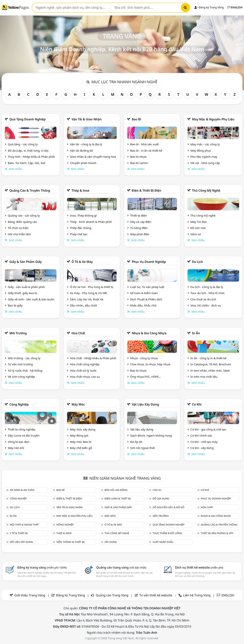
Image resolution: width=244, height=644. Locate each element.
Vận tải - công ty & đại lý (86, 144)
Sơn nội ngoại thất (142, 448)
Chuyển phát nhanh (83, 163)
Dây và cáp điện (141, 222)
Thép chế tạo (79, 234)
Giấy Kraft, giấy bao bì (22, 293)
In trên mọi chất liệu (204, 377)
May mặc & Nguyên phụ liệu (213, 119)
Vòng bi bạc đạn (19, 442)
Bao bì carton (139, 163)
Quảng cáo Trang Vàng (112, 595)
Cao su (157, 490)
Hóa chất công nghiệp (85, 364)
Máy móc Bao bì (81, 442)
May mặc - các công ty (205, 144)
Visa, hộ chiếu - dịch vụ (206, 305)
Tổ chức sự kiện (18, 228)
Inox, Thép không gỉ (83, 215)
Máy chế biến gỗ (81, 448)
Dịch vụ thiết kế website (199, 567)
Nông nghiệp (65, 525)
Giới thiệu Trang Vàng (30, 595)
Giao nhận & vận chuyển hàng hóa (93, 157)
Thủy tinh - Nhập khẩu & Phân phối (31, 157)
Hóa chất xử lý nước (83, 370)
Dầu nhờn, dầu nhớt (83, 305)
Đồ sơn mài (198, 228)
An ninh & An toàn (22, 490)
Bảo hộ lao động (116, 490)
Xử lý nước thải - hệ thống (25, 370)
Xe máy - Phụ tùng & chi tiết (89, 293)
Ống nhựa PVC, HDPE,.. (146, 377)
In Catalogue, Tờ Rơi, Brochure (211, 364)
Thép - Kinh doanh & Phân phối (91, 222)
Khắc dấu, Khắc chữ (143, 305)
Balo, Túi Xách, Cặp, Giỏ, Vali (27, 163)
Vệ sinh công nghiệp (21, 377)
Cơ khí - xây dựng (202, 448)
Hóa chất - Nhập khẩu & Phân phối (93, 358)
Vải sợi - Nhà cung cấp (205, 163)
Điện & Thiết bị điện (146, 190)
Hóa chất (78, 333)
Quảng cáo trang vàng (121, 567)
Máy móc (78, 404)
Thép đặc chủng (81, 228)
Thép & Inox (80, 190)
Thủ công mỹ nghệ (206, 190)
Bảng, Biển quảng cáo (22, 222)
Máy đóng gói (79, 435)
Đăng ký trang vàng (42, 567)
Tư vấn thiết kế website (156, 595)
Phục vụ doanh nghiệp (149, 262)
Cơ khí (197, 404)
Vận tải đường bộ (81, 150)
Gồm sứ (196, 234)
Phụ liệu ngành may (204, 157)
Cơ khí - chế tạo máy (204, 442)
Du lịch (197, 262)
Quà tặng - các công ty (23, 144)
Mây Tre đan (199, 222)
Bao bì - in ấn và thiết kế (146, 150)
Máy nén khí (16, 448)
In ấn (196, 333)
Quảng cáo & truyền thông (30, 190)
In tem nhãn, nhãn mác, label (210, 370)
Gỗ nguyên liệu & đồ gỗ (169, 507)
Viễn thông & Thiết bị (70, 542)
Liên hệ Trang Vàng (197, 595)
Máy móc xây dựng (83, 429)
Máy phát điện (140, 234)
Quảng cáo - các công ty (24, 215)
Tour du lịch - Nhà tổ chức (208, 293)
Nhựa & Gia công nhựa (149, 333)
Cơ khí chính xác (201, 435)
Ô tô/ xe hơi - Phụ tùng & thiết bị (92, 287)
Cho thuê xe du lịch (203, 299)
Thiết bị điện (138, 215)
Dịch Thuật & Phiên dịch (146, 299)
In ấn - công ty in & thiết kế (208, 358)
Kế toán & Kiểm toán (144, 293)
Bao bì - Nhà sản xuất (144, 144)
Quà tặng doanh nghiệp (27, 119)
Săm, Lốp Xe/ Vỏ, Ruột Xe (87, 299)
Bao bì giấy (15, 305)
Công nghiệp (19, 404)
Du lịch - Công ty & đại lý (207, 287)
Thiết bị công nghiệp (22, 429)
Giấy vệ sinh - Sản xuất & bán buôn (31, 299)
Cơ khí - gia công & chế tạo (208, 429)
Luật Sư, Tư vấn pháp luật (147, 287)
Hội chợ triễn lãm (19, 234)
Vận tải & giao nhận (86, 119)
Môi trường (18, 333)
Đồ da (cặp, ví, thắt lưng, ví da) (28, 150)
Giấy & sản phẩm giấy (26, 262)
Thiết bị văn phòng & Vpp (217, 533)
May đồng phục (201, 150)
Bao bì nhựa (138, 157)
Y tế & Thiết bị (19, 533)
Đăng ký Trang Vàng (209, 7)
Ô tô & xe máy (82, 262)
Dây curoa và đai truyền (24, 435)
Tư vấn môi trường (20, 364)
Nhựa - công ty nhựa (144, 358)
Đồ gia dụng (161, 498)
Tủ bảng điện (139, 228)
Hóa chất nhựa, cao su (85, 377)
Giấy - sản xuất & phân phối (26, 287)
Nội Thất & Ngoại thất (24, 525)
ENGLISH (235, 7)
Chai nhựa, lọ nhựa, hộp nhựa (150, 364)
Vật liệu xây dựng (145, 404)
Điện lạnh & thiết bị (118, 498)
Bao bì (136, 119)
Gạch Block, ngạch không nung (151, 435)
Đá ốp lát (136, 442)
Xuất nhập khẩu (163, 542)
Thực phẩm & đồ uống (167, 533)
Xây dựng (111, 542)
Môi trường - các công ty (24, 358)
